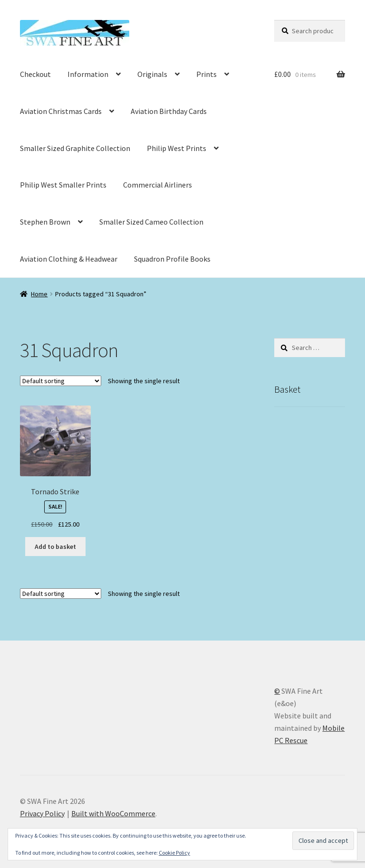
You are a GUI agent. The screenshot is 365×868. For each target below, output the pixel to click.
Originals (152, 74)
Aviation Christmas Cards (61, 111)
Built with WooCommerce (113, 813)
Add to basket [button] (55, 547)
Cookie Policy (174, 853)
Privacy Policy (42, 813)
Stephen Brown (45, 222)
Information (88, 74)
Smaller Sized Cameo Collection (151, 222)
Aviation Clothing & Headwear (69, 259)
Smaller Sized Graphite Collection (75, 148)
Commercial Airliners (158, 185)
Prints (207, 74)
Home (39, 294)
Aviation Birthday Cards (169, 111)
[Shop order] (61, 381)
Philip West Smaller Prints (63, 185)
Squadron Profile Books (172, 259)
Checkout (35, 74)
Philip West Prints (177, 148)
